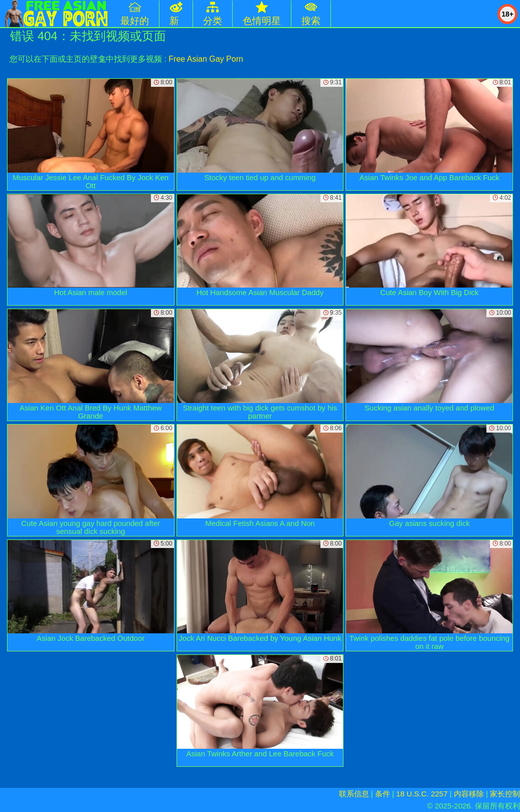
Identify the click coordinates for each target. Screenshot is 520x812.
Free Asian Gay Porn (206, 59)
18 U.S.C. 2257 (422, 794)
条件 (383, 794)
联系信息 (354, 794)
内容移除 (469, 794)
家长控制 (505, 794)
